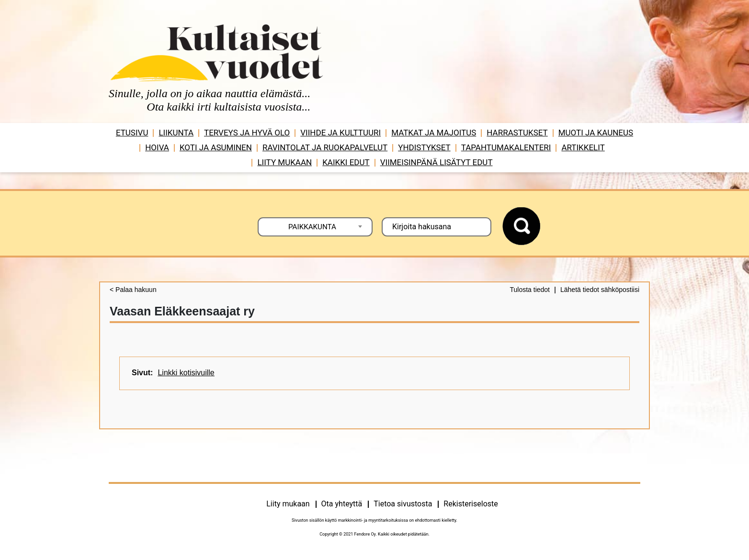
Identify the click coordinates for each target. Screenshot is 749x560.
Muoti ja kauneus (596, 133)
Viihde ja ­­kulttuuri (340, 133)
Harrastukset (517, 133)
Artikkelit (583, 147)
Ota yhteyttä (342, 504)
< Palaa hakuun (133, 290)
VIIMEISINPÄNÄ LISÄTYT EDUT (437, 162)
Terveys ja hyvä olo (247, 133)
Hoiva (157, 147)
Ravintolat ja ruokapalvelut (325, 147)
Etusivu (132, 133)
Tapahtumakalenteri (506, 147)
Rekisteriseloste (471, 504)
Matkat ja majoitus (434, 133)
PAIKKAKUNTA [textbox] (312, 227)
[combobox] (315, 227)
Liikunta (176, 133)
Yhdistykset (424, 147)
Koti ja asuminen (216, 147)
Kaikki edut (346, 162)
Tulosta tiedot (530, 290)
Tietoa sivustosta (403, 504)
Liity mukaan (284, 162)
